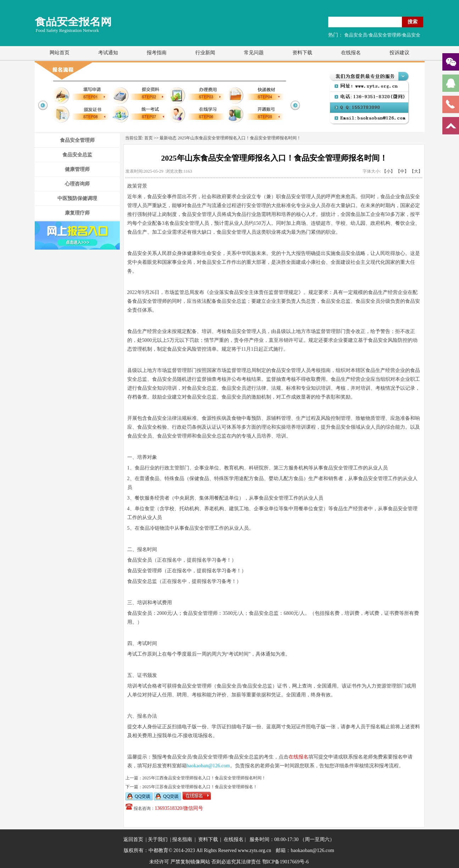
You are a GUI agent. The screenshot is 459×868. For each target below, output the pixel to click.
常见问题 (254, 53)
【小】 (388, 171)
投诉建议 (399, 53)
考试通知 (108, 53)
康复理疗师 (77, 213)
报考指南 (157, 53)
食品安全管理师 (77, 140)
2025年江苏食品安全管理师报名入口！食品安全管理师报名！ (200, 787)
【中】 (402, 171)
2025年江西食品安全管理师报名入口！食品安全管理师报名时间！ (204, 778)
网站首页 (60, 53)
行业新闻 (205, 53)
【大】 (416, 171)
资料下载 (302, 53)
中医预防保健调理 (77, 198)
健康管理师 (77, 169)
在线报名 (351, 53)
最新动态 (168, 138)
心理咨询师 (77, 184)
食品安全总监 (77, 155)
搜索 (413, 22)
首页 (149, 138)
